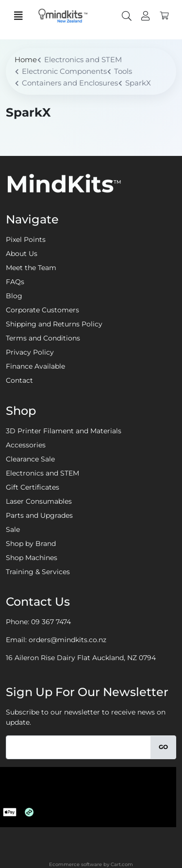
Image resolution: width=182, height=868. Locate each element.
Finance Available (35, 366)
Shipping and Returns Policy (54, 324)
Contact (19, 380)
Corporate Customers (42, 310)
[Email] (78, 747)
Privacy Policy (30, 352)
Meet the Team (31, 268)
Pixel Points (26, 239)
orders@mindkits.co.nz (67, 640)
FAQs (15, 282)
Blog (14, 296)
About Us (22, 254)
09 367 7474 (51, 622)
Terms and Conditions (43, 338)
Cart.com (122, 864)
